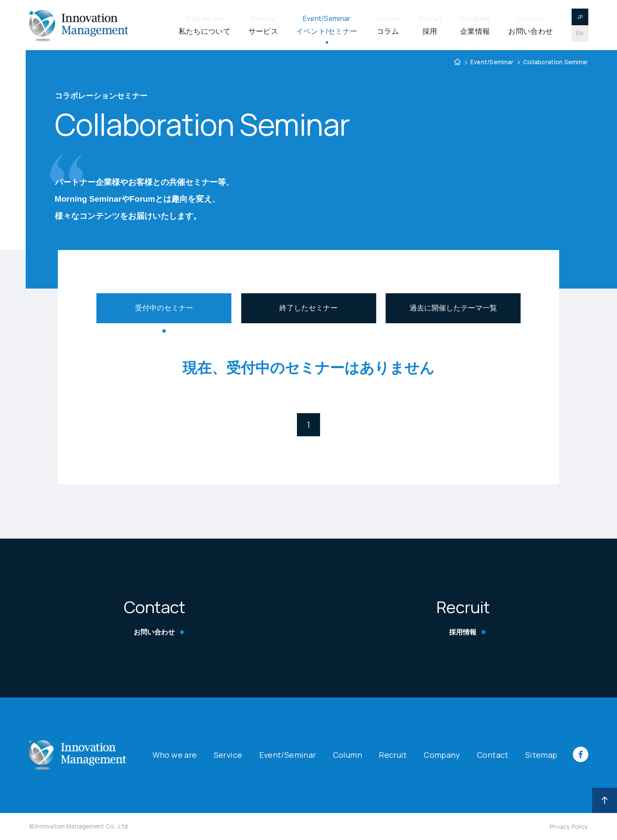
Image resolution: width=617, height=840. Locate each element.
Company (442, 755)
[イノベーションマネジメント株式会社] (79, 25)
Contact (493, 755)
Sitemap (541, 755)
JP (580, 17)
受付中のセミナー (164, 308)
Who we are (175, 755)
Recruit (393, 755)
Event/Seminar (492, 62)
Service (228, 755)
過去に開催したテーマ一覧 (453, 308)
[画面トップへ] (605, 800)
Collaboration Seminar (556, 62)
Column (347, 755)
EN (580, 33)
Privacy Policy (569, 827)
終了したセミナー (308, 308)
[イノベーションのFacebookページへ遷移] (573, 760)
